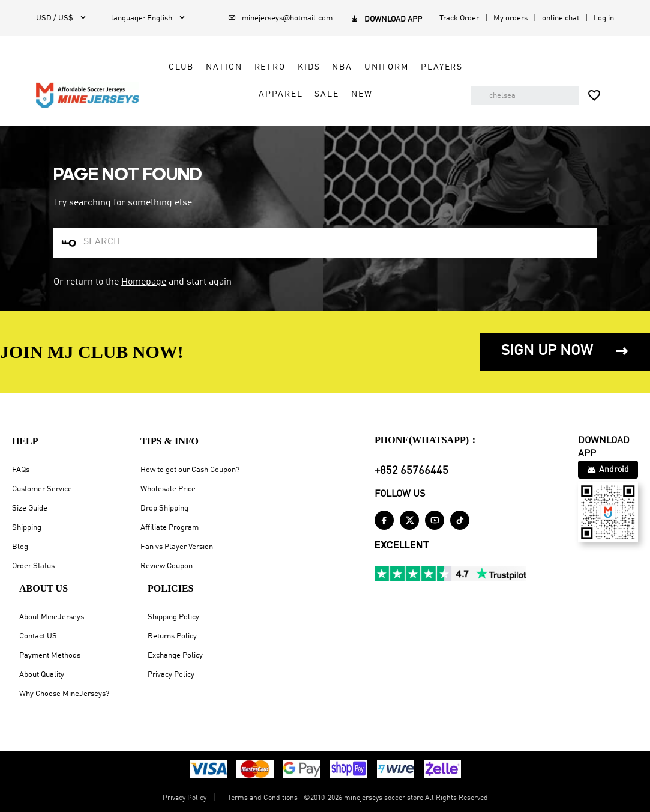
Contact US (38, 636)
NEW (362, 94)
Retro (270, 67)
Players (442, 67)
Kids (309, 67)
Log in (604, 18)
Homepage (144, 282)
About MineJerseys (52, 617)
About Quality (42, 675)
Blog (20, 547)
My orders (510, 18)
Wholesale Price (168, 489)
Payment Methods (50, 656)
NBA (342, 67)
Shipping (27, 528)
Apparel (281, 94)
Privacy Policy (171, 675)
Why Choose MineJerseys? (64, 694)
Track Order (459, 18)
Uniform (387, 67)
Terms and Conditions (263, 798)
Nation (224, 67)
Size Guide (30, 508)
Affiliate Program (170, 528)
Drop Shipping (164, 508)
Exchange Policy (175, 656)
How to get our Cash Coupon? (190, 470)
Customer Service (42, 489)
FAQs (21, 470)
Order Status (33, 566)
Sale (327, 94)
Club (181, 67)
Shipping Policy (173, 617)
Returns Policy (172, 636)
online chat (561, 18)
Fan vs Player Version (177, 547)
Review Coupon (167, 566)
